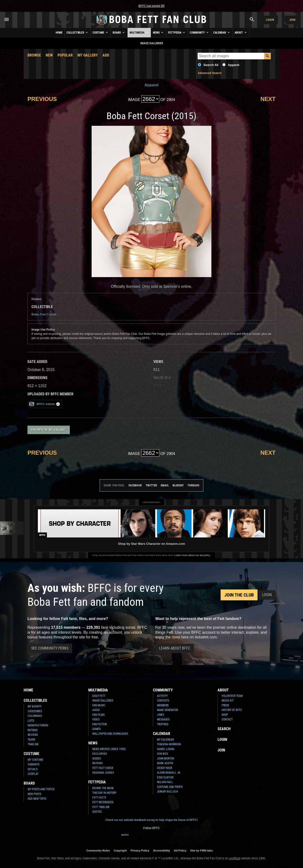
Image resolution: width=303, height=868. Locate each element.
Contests (163, 701)
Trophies (163, 724)
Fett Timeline (101, 807)
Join (292, 20)
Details (33, 769)
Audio (96, 710)
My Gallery (88, 55)
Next (268, 99)
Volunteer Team (232, 696)
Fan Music (99, 705)
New (49, 55)
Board (119, 32)
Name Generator (167, 710)
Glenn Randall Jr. (169, 773)
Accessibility (162, 850)
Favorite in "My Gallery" (49, 430)
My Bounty (35, 707)
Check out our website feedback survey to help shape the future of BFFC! (151, 820)
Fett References (103, 802)
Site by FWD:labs (202, 850)
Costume (101, 32)
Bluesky (178, 485)
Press (225, 705)
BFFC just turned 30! (152, 6)
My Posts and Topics (41, 789)
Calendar (222, 32)
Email (165, 485)
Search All (211, 65)
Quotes (97, 812)
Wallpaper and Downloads (110, 734)
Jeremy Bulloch (167, 792)
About (241, 32)
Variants (33, 764)
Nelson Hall (165, 782)
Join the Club (239, 595)
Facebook (135, 485)
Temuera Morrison (169, 744)
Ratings (33, 730)
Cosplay (33, 774)
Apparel (233, 65)
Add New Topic (37, 799)
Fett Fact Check (103, 768)
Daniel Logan (166, 749)
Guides (97, 759)
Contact (227, 720)
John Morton (165, 759)
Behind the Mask (103, 788)
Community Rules (98, 850)
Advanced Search (210, 73)
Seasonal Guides (103, 773)
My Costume (36, 760)
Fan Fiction (100, 724)
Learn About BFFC (175, 648)
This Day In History (104, 793)
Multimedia (139, 32)
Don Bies (162, 754)
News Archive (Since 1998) (109, 749)
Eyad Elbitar (165, 777)
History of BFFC (232, 710)
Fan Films (98, 715)
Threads (193, 485)
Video (96, 720)
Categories (35, 711)
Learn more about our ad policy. (192, 555)
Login (270, 20)
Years (31, 740)
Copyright (120, 850)
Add (106, 55)
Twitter (151, 485)
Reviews (33, 735)
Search (224, 729)
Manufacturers (38, 725)
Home (59, 33)
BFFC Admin (44, 404)
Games (96, 729)
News (158, 32)
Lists (31, 721)
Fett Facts (99, 798)
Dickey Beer (165, 768)
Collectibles (78, 32)
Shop (225, 715)
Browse (34, 55)
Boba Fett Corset (44, 314)
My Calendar (165, 740)
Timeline (33, 744)
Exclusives (100, 754)
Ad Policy (180, 850)
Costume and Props (170, 787)
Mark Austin (165, 763)
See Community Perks (50, 648)
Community (200, 32)
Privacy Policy (140, 850)
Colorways (35, 716)
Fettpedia (177, 32)
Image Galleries (103, 701)
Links (160, 715)
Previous (42, 99)
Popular (65, 55)
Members (163, 705)
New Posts (34, 794)
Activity (162, 696)
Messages (163, 720)
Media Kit (228, 701)
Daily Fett (99, 696)
